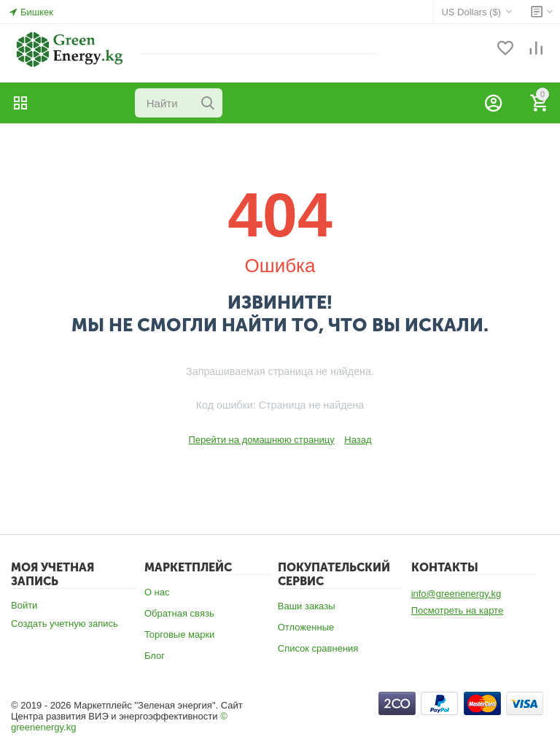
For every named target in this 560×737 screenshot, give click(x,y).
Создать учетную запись (65, 624)
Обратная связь (179, 613)
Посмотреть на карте (457, 610)
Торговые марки (180, 634)
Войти (24, 605)
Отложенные (306, 627)
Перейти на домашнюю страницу (261, 440)
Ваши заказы (307, 606)
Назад (358, 440)
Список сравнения (318, 648)
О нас (157, 592)
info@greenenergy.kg (456, 594)
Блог (155, 656)
